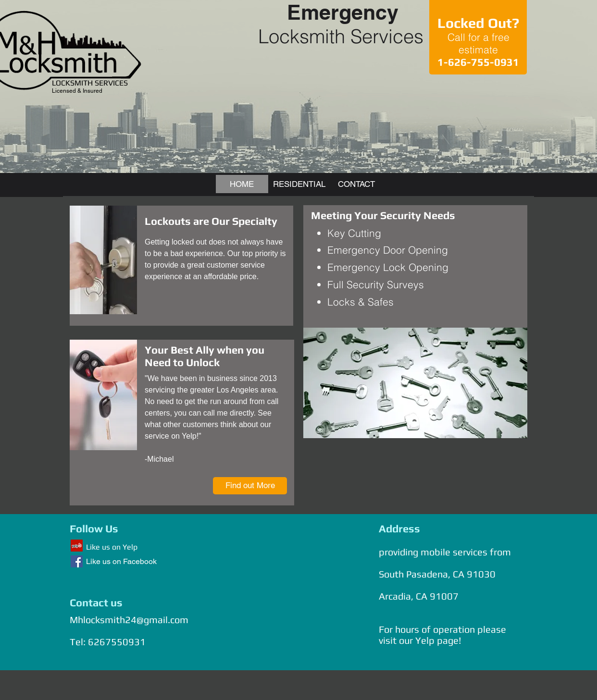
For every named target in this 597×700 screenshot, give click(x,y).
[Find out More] (250, 486)
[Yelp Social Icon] (77, 546)
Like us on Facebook (121, 561)
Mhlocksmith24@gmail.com (129, 620)
